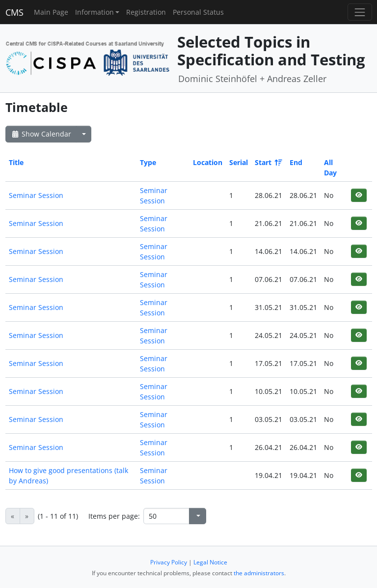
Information (94, 12)
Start (268, 162)
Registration (146, 12)
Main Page (51, 12)
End (296, 162)
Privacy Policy (169, 562)
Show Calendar (41, 134)
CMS (14, 12)
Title (16, 162)
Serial (239, 162)
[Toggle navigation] (360, 12)
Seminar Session (36, 195)
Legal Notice (210, 562)
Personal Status (198, 12)
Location (208, 162)
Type (148, 162)
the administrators (259, 573)
